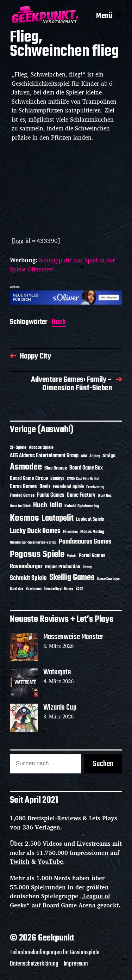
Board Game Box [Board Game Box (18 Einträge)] (86, 468)
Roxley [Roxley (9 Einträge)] (87, 567)
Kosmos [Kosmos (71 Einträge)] (24, 518)
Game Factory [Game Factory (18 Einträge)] (81, 495)
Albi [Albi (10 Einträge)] (84, 456)
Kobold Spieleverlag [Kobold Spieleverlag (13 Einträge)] (82, 506)
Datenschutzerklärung (34, 964)
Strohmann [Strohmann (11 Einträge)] (34, 589)
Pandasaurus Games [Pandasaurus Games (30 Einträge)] (85, 542)
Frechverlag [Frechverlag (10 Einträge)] (95, 487)
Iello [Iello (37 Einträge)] (56, 505)
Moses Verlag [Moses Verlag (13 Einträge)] (92, 532)
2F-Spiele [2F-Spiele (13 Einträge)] (18, 448)
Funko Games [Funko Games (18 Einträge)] (51, 495)
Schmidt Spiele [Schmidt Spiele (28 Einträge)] (28, 578)
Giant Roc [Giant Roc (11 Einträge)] (105, 496)
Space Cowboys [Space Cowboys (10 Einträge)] (108, 579)
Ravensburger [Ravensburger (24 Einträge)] (26, 567)
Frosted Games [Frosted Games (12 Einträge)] (22, 496)
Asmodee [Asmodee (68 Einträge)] (26, 467)
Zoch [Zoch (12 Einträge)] (80, 589)
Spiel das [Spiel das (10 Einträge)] (17, 589)
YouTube (50, 861)
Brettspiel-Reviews (54, 818)
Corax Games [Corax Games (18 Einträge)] (23, 487)
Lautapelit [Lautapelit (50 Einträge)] (58, 519)
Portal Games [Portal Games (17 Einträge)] (92, 556)
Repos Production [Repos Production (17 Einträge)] (63, 567)
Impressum (76, 964)
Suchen (103, 764)
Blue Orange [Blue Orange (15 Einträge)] (56, 468)
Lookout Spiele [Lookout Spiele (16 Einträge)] (90, 519)
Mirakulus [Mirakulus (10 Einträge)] (70, 532)
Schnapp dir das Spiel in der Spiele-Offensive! (62, 265)
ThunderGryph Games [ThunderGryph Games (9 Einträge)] (59, 589)
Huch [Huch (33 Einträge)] (40, 505)
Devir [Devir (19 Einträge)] (45, 487)
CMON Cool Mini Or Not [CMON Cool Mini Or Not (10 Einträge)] (83, 479)
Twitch (20, 861)
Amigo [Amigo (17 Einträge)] (109, 456)
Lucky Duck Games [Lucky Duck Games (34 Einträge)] (35, 531)
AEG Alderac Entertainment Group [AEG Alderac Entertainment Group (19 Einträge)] (44, 456)
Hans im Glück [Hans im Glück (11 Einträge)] (20, 506)
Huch (59, 323)
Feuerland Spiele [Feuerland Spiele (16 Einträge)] (68, 487)
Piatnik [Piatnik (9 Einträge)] (72, 556)
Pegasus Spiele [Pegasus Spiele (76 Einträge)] (37, 555)
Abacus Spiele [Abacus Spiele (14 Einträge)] (41, 448)
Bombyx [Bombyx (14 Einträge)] (57, 479)
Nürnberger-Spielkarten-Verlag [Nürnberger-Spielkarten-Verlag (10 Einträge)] (33, 543)
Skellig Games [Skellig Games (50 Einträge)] (72, 578)
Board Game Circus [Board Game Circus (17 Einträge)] (29, 479)
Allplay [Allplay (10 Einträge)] (95, 456)
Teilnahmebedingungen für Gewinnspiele (55, 953)
